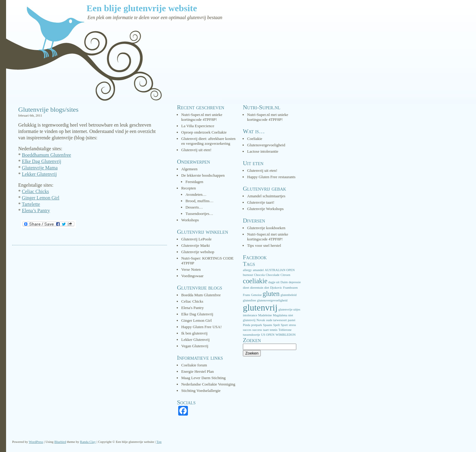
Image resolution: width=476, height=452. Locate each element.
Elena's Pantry (192, 308)
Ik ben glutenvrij (194, 333)
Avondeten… (196, 194)
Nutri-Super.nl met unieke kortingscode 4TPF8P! (202, 117)
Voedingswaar (192, 276)
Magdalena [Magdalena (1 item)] (280, 315)
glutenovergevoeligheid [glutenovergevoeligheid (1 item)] (272, 300)
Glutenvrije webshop (198, 252)
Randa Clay (88, 442)
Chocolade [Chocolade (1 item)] (273, 275)
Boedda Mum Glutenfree (201, 295)
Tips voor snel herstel (264, 245)
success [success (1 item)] (257, 330)
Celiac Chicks (35, 191)
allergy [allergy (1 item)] (247, 270)
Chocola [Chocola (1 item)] (259, 275)
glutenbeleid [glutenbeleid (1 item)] (289, 295)
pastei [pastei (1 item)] (292, 320)
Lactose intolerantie (263, 151)
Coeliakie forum (194, 365)
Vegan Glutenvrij (195, 346)
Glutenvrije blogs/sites (48, 109)
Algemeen (189, 169)
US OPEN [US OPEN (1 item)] (268, 335)
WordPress (36, 442)
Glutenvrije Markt (195, 245)
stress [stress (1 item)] (292, 325)
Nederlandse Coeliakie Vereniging (208, 384)
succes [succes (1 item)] (247, 330)
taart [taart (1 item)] (266, 330)
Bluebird (60, 442)
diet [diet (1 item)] (267, 288)
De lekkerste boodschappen (203, 175)
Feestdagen (194, 182)
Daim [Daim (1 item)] (284, 282)
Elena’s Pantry (36, 211)
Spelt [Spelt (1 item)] (277, 325)
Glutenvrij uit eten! (196, 150)
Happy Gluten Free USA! (201, 327)
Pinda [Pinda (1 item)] (246, 325)
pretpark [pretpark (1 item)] (257, 325)
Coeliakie (255, 139)
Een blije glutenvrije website (142, 8)
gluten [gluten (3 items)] (271, 294)
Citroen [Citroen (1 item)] (285, 275)
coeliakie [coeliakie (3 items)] (255, 281)
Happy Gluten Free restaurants (271, 177)
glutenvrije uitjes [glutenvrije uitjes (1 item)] (289, 309)
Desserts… (194, 207)
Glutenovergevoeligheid (266, 145)
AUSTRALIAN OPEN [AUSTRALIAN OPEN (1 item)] (280, 270)
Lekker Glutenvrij (39, 174)
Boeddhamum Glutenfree (46, 155)
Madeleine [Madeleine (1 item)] (265, 315)
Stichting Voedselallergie (201, 391)
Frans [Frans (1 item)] (246, 295)
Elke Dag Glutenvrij (42, 161)
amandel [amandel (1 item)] (258, 270)
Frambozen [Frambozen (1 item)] (291, 288)
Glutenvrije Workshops (265, 209)
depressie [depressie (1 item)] (295, 282)
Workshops (190, 220)
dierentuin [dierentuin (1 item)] (257, 288)
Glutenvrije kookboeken (266, 228)
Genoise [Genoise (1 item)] (256, 295)
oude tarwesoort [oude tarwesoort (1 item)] (276, 320)
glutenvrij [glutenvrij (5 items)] (260, 308)
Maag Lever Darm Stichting (203, 378)
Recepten (189, 188)
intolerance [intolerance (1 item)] (250, 315)
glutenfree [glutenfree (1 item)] (249, 300)
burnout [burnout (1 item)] (248, 275)
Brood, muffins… (199, 201)
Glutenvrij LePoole (196, 239)
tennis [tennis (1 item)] (273, 330)
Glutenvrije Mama (40, 168)
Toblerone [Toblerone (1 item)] (285, 330)
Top (159, 442)
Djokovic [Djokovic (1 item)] (276, 288)
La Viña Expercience (198, 126)
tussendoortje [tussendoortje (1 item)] (252, 335)
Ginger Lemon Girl (41, 198)
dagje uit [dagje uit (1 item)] (274, 282)
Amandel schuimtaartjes (266, 196)
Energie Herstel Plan (197, 371)
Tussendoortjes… (199, 214)
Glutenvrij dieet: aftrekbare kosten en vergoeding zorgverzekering (208, 141)
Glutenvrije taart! (261, 202)
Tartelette (31, 204)
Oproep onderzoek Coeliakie (204, 132)
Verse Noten (191, 269)
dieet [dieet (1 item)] (246, 288)
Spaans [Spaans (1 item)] (267, 325)
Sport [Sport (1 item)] (284, 325)
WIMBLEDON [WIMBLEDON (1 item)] (285, 335)
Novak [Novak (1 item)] (261, 320)
